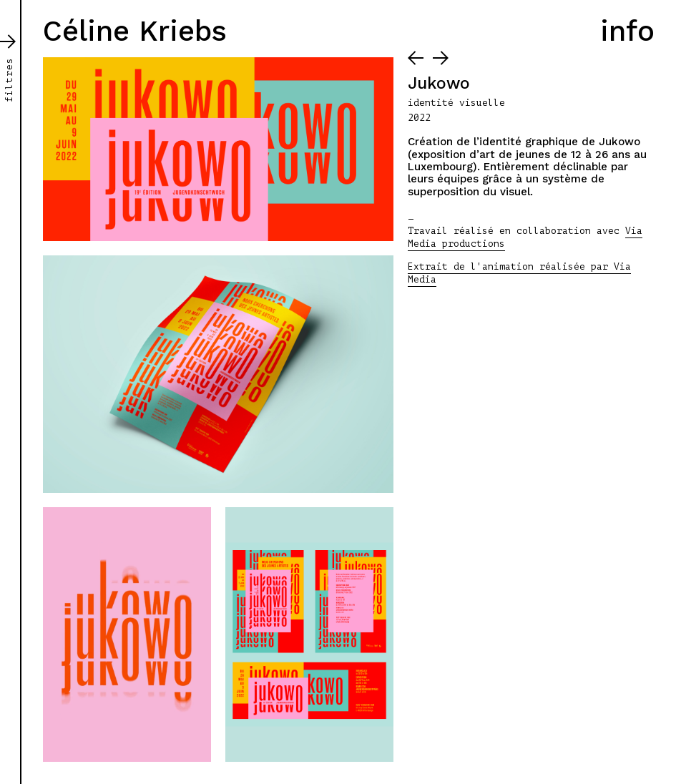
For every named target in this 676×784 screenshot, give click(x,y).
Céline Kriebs (135, 31)
